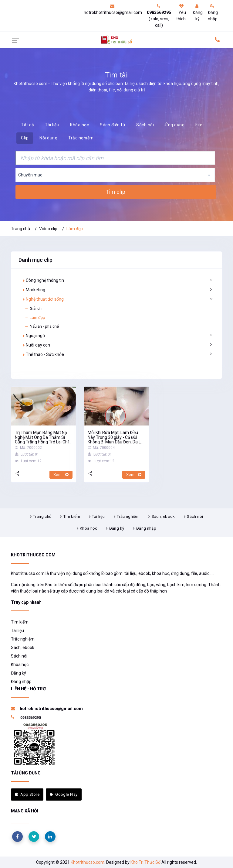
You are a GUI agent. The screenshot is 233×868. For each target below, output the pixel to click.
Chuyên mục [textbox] (30, 175)
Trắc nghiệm (81, 138)
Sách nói (145, 125)
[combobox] (115, 175)
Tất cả (27, 125)
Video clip (48, 229)
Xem (61, 475)
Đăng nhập (213, 13)
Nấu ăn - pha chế (42, 326)
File (199, 125)
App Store (27, 794)
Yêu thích (181, 13)
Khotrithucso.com (88, 862)
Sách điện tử (113, 125)
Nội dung (48, 138)
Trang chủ (20, 229)
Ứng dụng (175, 125)
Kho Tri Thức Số (145, 862)
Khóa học (79, 125)
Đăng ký (198, 13)
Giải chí (34, 309)
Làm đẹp (35, 318)
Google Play (64, 794)
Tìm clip (116, 192)
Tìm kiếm (72, 516)
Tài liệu (52, 125)
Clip (25, 138)
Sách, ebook (163, 516)
